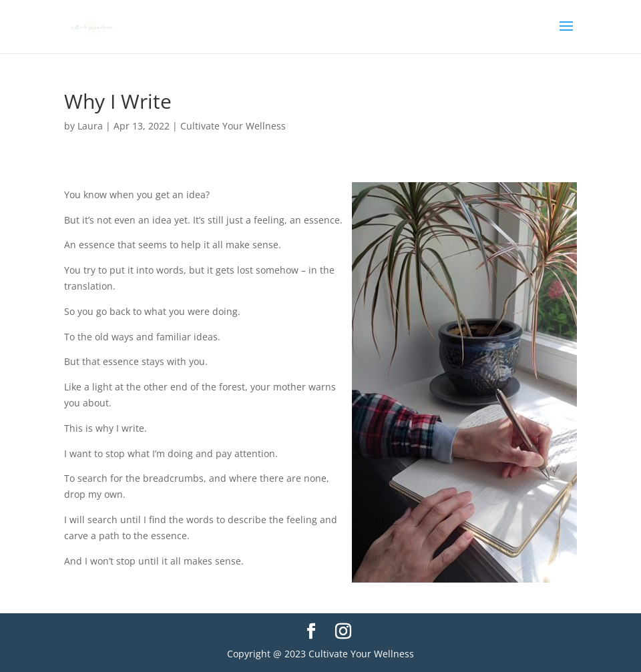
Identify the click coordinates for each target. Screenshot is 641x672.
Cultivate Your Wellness (233, 126)
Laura (90, 126)
